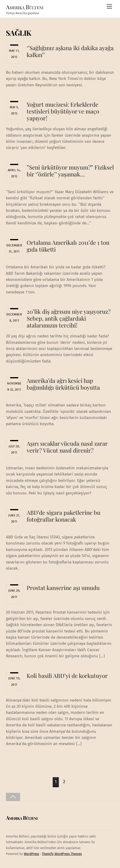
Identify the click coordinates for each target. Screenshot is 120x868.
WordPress (31, 854)
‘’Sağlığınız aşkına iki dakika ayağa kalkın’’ (70, 51)
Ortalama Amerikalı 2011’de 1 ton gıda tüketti (68, 246)
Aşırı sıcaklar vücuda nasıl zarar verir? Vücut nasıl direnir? (67, 447)
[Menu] (109, 7)
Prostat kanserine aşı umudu (63, 588)
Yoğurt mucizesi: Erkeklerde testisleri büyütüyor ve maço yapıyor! (63, 111)
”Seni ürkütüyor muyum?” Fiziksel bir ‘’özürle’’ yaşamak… (70, 171)
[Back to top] (13, 797)
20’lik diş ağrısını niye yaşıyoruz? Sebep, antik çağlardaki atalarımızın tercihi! (69, 318)
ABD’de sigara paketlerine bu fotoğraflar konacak (64, 516)
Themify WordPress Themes (62, 854)
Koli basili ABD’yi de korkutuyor (67, 676)
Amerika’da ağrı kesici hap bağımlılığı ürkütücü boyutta (63, 384)
